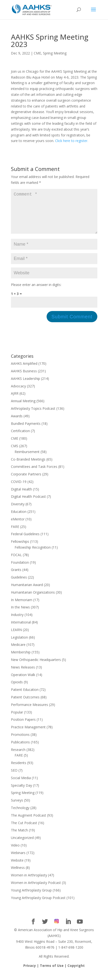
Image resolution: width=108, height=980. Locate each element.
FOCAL (16, 563)
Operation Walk (23, 682)
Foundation (20, 570)
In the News (20, 615)
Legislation (19, 645)
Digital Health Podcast (28, 504)
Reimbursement (27, 459)
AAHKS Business (24, 379)
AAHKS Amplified (24, 371)
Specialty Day (21, 793)
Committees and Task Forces (34, 474)
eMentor (18, 527)
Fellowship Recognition (33, 555)
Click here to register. (72, 141)
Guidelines (19, 585)
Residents (19, 771)
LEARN (16, 637)
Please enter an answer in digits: (36, 292)
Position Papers (23, 727)
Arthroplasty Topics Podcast (33, 416)
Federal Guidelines (25, 542)
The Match (19, 838)
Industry (17, 622)
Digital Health (21, 497)
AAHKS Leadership (25, 386)
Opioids (17, 690)
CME (37, 53)
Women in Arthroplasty (29, 883)
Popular (17, 720)
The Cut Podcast (24, 831)
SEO (14, 778)
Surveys (17, 808)
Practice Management (28, 735)
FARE (15, 534)
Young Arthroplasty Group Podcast (38, 905)
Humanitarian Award (27, 592)
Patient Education (25, 697)
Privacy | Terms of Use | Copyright (54, 973)
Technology (20, 815)
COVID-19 (19, 489)
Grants (16, 577)
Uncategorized (22, 845)
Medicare (18, 652)
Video (15, 853)
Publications (20, 750)
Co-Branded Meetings (28, 467)
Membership (21, 660)
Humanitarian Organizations (33, 600)
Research (18, 757)
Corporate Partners (26, 482)
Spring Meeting (55, 53)
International (21, 630)
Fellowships (20, 549)
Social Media (21, 786)
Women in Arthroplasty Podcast (36, 890)
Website (17, 868)
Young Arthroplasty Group (31, 898)
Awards (17, 424)
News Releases (23, 675)
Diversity (18, 512)
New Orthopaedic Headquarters (36, 667)
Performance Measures (29, 712)
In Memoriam (22, 608)
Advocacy (18, 394)
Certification (20, 439)
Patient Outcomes (25, 705)
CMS (15, 454)
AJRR (15, 401)
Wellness (18, 875)
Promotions (20, 742)
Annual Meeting (23, 409)
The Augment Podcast (29, 823)
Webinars (18, 860)
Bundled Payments (26, 431)
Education (19, 519)
